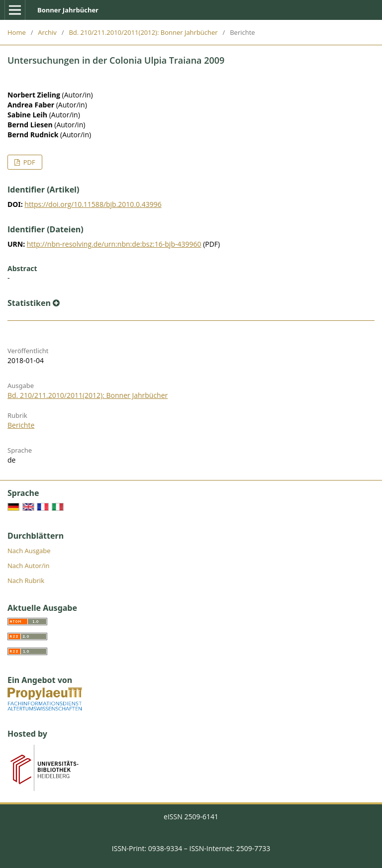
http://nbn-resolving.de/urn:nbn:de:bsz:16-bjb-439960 (114, 244)
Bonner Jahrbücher (68, 10)
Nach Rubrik (26, 580)
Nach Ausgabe (29, 551)
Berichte (21, 425)
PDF (28, 162)
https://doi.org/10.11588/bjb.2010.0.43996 (93, 204)
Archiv (47, 32)
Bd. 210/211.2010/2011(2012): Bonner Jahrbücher (143, 32)
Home (17, 32)
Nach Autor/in (29, 566)
